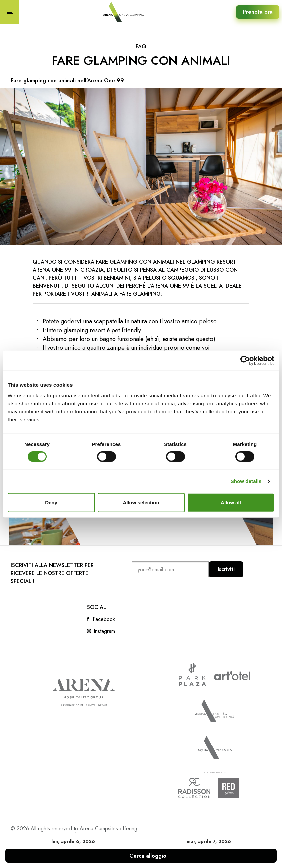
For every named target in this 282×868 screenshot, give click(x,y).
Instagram (104, 631)
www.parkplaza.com (192, 674)
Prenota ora (258, 12)
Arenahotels (215, 711)
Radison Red (234, 788)
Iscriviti (226, 569)
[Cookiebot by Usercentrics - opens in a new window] (245, 361)
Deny (51, 502)
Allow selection (141, 502)
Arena (84, 692)
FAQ (141, 47)
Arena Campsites (215, 747)
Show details (246, 481)
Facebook (104, 619)
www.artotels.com (232, 676)
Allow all (231, 502)
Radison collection (194, 788)
